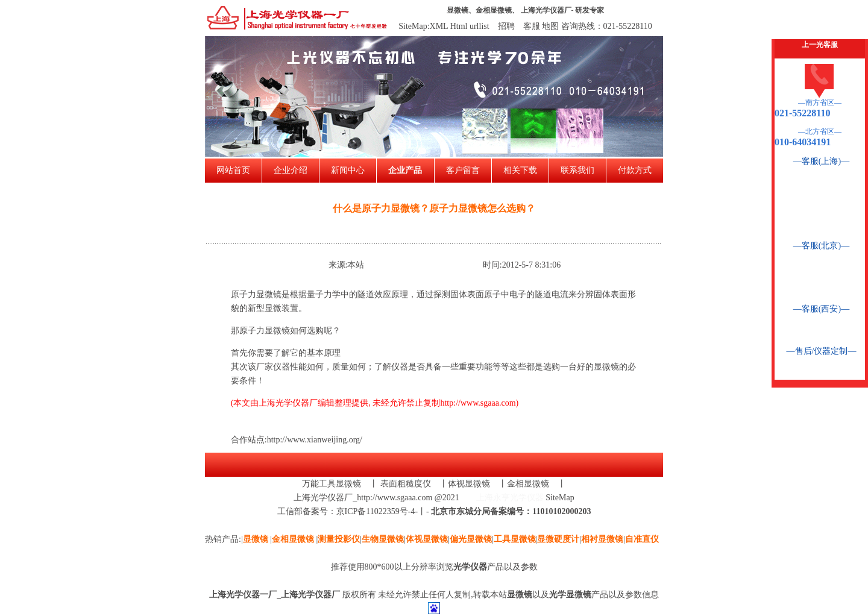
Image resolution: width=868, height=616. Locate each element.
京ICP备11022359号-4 (376, 511)
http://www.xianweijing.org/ (315, 440)
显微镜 (458, 10)
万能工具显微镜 (332, 484)
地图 (550, 26)
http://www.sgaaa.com (478, 403)
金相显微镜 (494, 10)
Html (459, 26)
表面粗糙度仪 (406, 484)
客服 (532, 26)
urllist (480, 26)
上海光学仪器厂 (546, 10)
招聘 (506, 26)
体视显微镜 (469, 484)
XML (439, 26)
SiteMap (560, 498)
